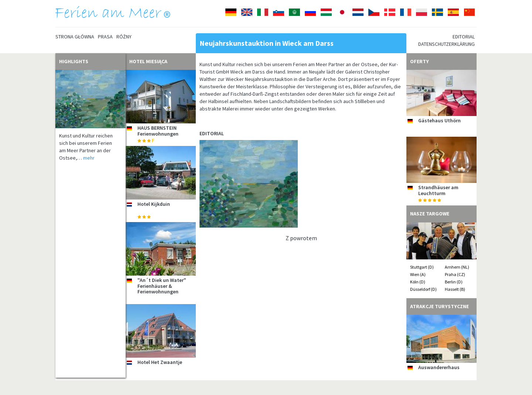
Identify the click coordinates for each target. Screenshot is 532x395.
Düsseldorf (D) (423, 289)
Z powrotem (301, 238)
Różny (124, 37)
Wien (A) (418, 274)
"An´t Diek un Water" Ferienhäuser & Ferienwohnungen (162, 286)
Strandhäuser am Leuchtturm (438, 190)
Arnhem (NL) (457, 267)
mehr (89, 158)
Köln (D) (418, 282)
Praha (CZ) (455, 274)
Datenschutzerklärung (446, 44)
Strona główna (75, 37)
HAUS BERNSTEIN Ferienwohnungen (158, 131)
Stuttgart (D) (422, 267)
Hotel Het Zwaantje (160, 362)
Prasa (105, 37)
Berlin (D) (454, 282)
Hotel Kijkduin (154, 204)
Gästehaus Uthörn (439, 120)
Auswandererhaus (439, 367)
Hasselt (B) (455, 289)
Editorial (464, 37)
